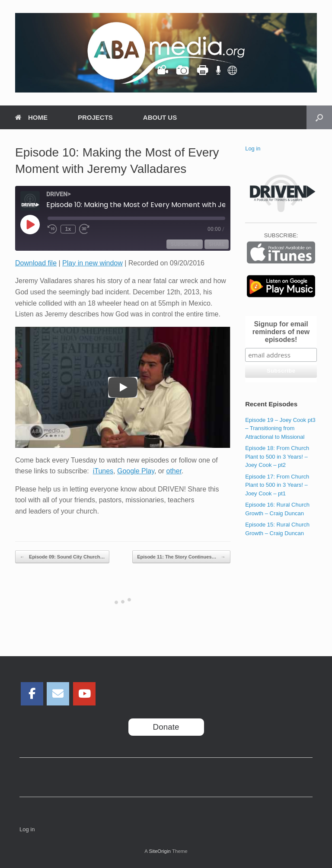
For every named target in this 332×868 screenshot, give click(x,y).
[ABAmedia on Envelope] (58, 694)
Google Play (136, 471)
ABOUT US (160, 117)
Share (217, 244)
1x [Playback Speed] (68, 229)
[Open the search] (319, 117)
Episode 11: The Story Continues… (181, 557)
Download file (36, 263)
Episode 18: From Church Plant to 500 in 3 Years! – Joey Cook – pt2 (277, 456)
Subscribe (185, 244)
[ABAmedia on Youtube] (84, 694)
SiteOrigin (160, 851)
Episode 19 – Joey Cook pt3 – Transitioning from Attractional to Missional (280, 428)
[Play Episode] (30, 224)
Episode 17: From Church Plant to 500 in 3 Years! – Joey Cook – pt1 (277, 485)
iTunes (103, 471)
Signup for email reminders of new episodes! (281, 332)
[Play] (123, 387)
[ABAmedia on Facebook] (32, 694)
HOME (31, 117)
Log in (253, 148)
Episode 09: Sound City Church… (62, 557)
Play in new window (93, 263)
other (174, 471)
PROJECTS (95, 117)
